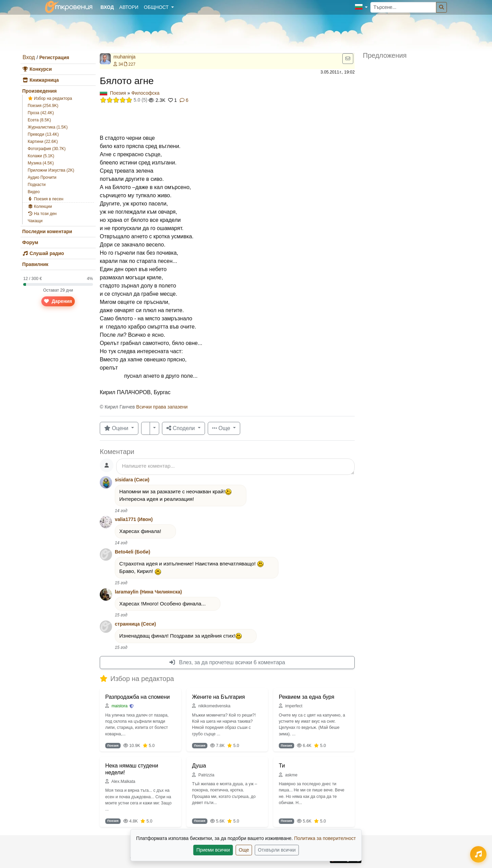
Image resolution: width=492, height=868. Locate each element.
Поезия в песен (45, 199)
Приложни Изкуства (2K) (51, 170)
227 (130, 64)
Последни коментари (47, 231)
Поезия (118, 93)
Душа (199, 766)
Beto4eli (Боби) (133, 552)
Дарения (58, 301)
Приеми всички (213, 850)
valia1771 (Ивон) (134, 519)
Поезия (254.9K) (43, 106)
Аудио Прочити (42, 177)
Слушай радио (43, 253)
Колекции (40, 206)
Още (244, 850)
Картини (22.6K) (43, 142)
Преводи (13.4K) (43, 134)
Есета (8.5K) (39, 120)
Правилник (35, 264)
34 (118, 64)
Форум (30, 242)
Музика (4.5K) (41, 163)
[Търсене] (441, 7)
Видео (34, 192)
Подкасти (37, 185)
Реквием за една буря (306, 697)
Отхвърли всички (277, 850)
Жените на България (218, 697)
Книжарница (40, 80)
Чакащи (35, 221)
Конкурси (37, 69)
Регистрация (54, 57)
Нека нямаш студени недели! (132, 769)
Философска (146, 93)
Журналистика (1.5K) (48, 127)
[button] (361, 7)
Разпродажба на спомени (138, 697)
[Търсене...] (403, 7)
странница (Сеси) (135, 624)
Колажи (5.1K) (41, 156)
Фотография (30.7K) (47, 149)
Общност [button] (157, 7)
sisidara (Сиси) (132, 480)
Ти (282, 766)
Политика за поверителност (325, 838)
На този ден (42, 214)
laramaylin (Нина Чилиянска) (148, 592)
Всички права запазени (162, 407)
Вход (29, 57)
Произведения (39, 91)
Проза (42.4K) (41, 113)
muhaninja (125, 57)
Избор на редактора (50, 98)
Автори (129, 7)
